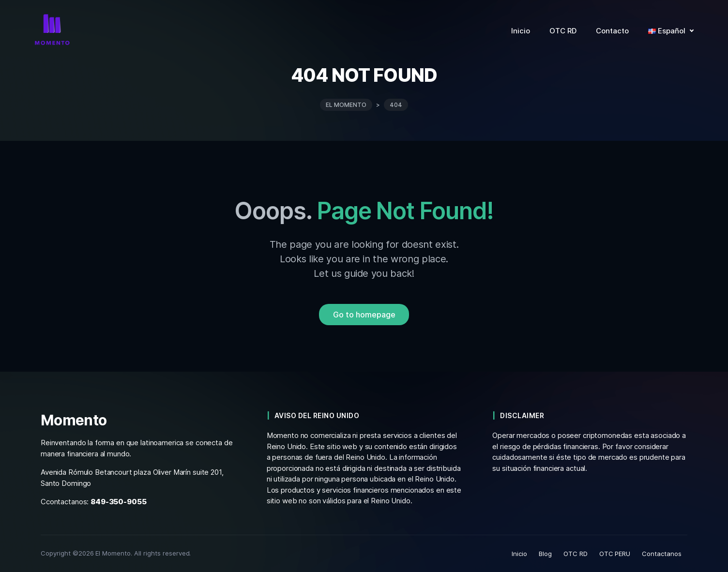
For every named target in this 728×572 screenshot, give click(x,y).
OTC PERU (615, 554)
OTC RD (576, 554)
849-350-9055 (118, 502)
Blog (545, 554)
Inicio (519, 554)
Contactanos (662, 554)
